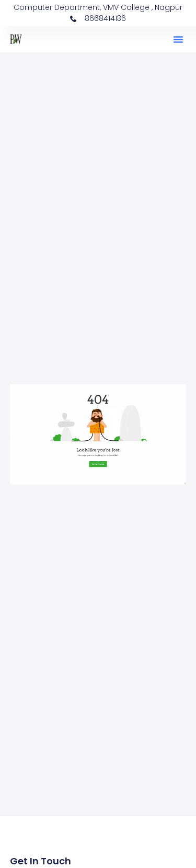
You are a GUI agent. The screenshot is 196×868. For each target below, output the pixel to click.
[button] (178, 39)
